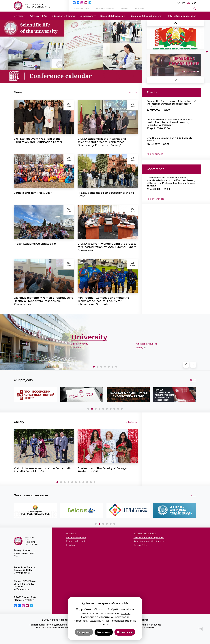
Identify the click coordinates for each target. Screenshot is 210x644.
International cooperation (182, 16)
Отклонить (104, 632)
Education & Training (63, 16)
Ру (183, 3)
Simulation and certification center (150, 541)
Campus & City (88, 16)
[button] (175, 80)
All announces (155, 154)
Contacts (124, 9)
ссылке (126, 613)
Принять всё (125, 632)
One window (139, 9)
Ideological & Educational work (147, 16)
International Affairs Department (149, 538)
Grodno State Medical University (32, 6)
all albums (132, 422)
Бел (194, 3)
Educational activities (104, 9)
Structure (76, 348)
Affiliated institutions (146, 344)
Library (140, 348)
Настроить (84, 632)
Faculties (71, 545)
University (19, 16)
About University (80, 344)
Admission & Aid (38, 16)
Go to (193, 380)
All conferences (155, 199)
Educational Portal (81, 9)
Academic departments (145, 534)
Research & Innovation (113, 16)
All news (133, 92)
